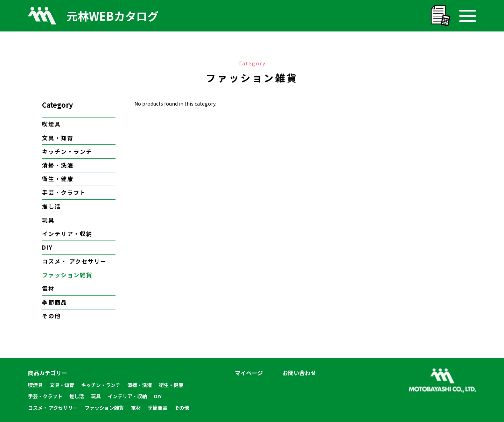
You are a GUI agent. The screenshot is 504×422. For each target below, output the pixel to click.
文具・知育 (58, 138)
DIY (47, 247)
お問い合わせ (299, 373)
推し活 (51, 206)
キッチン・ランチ (67, 151)
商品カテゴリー (48, 373)
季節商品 (55, 302)
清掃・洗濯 (58, 165)
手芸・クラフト (64, 192)
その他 (51, 316)
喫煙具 (51, 124)
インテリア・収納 (67, 234)
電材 (48, 288)
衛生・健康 (58, 179)
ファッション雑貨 (67, 275)
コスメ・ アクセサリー (74, 261)
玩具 (48, 220)
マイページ (249, 373)
